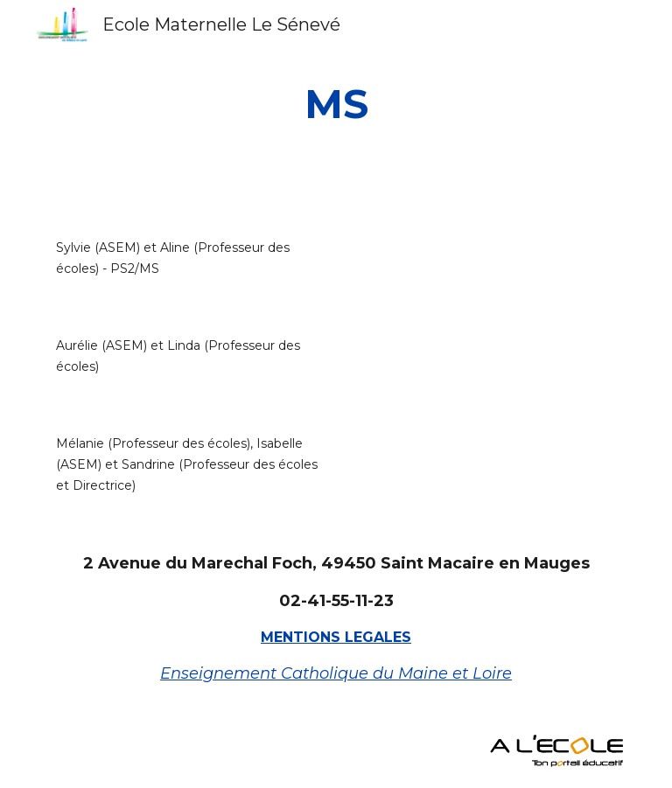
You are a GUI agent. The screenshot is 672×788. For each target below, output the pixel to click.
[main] (336, 105)
